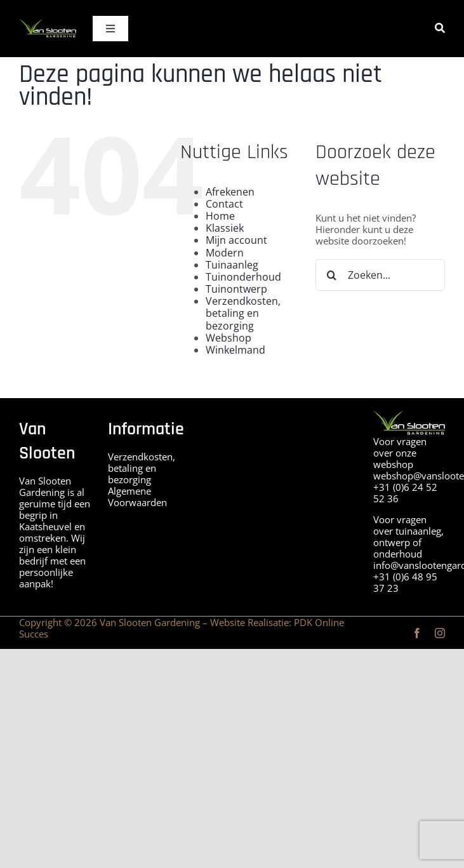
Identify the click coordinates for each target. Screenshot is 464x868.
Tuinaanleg (232, 265)
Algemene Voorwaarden (137, 497)
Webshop (229, 338)
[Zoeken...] (380, 275)
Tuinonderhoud (243, 277)
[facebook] (417, 633)
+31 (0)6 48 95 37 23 (405, 582)
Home (220, 216)
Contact (224, 204)
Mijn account (236, 240)
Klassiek (225, 228)
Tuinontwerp (236, 289)
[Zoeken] (440, 28)
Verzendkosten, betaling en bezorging (243, 313)
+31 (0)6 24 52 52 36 (405, 493)
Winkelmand (235, 350)
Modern (225, 253)
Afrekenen (230, 192)
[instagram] (440, 633)
